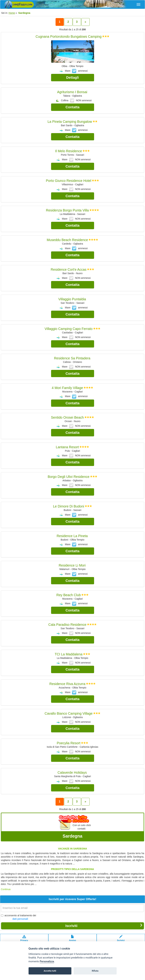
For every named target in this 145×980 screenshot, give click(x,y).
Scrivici (121, 940)
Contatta (72, 107)
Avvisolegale (72, 940)
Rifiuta (95, 971)
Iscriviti (104, 926)
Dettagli (72, 77)
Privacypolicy (24, 940)
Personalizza (47, 961)
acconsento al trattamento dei (19, 917)
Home (12, 13)
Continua (6, 889)
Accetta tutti (50, 971)
